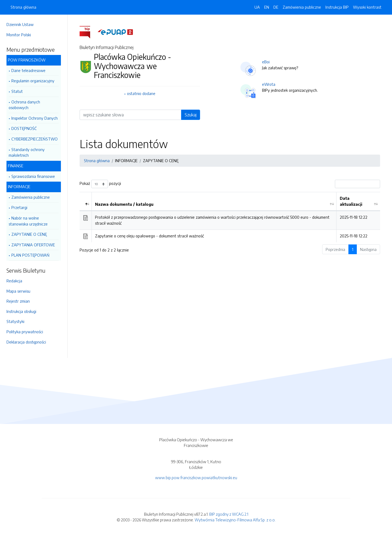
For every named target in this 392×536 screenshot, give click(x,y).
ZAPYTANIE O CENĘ (29, 234)
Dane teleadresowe (28, 70)
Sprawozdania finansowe (33, 176)
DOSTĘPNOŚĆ (24, 128)
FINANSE (16, 166)
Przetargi (19, 207)
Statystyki (15, 321)
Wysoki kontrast (367, 7)
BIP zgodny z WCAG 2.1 (229, 514)
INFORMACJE (19, 187)
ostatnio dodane (141, 93)
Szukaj (191, 115)
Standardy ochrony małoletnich (27, 152)
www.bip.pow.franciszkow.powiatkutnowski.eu (196, 478)
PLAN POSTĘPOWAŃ (30, 255)
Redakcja (14, 281)
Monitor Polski (19, 35)
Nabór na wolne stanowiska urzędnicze (28, 221)
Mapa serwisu (18, 291)
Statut (17, 91)
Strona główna (23, 7)
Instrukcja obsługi (21, 311)
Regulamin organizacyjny (33, 81)
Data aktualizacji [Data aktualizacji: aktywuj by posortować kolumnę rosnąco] (351, 201)
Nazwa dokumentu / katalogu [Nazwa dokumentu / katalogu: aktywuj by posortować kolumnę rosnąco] (124, 204)
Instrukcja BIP (337, 7)
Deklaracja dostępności (26, 342)
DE (276, 7)
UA (257, 7)
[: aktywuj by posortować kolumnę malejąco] (86, 201)
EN (267, 7)
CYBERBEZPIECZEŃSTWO (35, 139)
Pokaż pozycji (100, 184)
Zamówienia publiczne (31, 197)
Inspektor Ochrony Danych (35, 118)
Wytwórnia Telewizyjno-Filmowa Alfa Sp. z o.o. (235, 520)
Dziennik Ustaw (20, 24)
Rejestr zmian (18, 301)
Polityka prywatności (25, 332)
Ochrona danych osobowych (24, 105)
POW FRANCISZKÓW (27, 60)
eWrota (269, 84)
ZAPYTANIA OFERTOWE (33, 245)
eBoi (266, 62)
